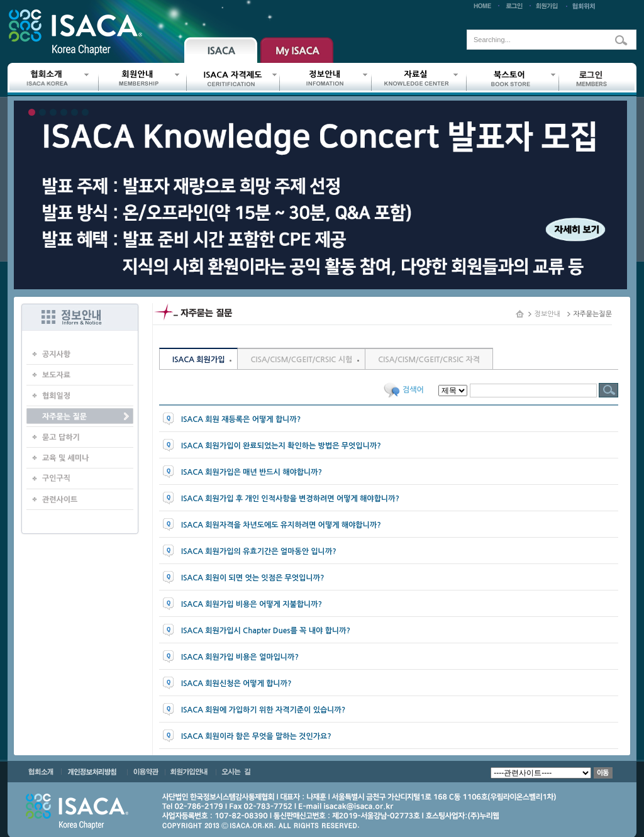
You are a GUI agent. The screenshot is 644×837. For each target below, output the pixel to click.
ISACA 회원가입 (198, 360)
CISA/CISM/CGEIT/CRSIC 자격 (429, 360)
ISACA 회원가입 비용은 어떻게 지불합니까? (252, 604)
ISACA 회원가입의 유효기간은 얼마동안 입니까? (259, 552)
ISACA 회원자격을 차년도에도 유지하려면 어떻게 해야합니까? (281, 525)
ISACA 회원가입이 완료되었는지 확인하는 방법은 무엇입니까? (281, 446)
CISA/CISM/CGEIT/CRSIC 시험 (301, 360)
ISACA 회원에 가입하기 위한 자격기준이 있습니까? (263, 710)
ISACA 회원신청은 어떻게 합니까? (236, 684)
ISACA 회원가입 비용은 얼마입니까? (240, 657)
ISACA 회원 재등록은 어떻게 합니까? (241, 419)
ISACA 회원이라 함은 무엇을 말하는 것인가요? (256, 736)
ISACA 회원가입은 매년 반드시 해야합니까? (252, 472)
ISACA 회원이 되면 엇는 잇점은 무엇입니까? (253, 578)
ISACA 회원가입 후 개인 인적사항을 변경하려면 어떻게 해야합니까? (290, 499)
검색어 (413, 390)
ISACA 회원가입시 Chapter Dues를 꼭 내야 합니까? (266, 631)
